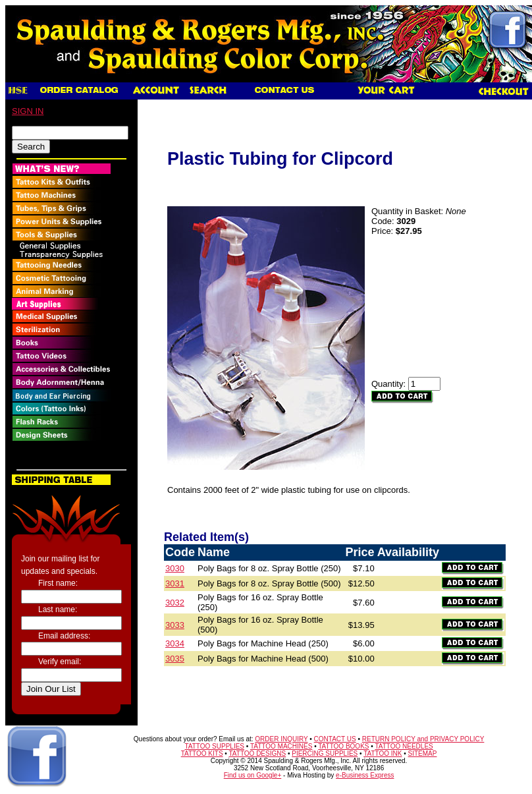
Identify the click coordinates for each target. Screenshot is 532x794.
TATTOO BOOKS (343, 746)
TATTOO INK (383, 753)
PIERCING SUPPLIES (325, 753)
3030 (175, 568)
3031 (175, 583)
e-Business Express (365, 775)
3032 (175, 603)
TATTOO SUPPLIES (214, 746)
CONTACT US (335, 739)
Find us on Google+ (253, 775)
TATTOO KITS (202, 753)
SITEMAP (423, 753)
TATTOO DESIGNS (257, 753)
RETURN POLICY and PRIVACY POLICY (423, 739)
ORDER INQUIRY (281, 739)
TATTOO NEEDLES (404, 746)
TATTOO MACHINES (281, 746)
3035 (175, 659)
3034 (175, 643)
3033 (175, 625)
